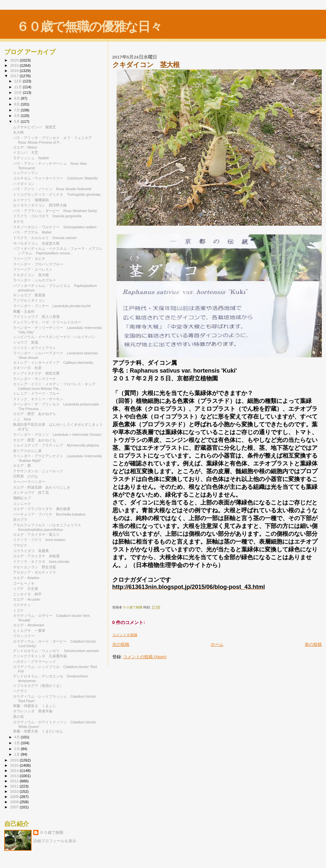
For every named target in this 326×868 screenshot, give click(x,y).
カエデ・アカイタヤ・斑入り (36, 534)
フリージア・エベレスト (35, 269)
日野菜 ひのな (26, 476)
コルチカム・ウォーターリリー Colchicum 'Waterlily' (56, 178)
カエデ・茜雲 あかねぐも (35, 440)
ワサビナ (20, 545)
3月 (18, 743)
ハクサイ (20, 691)
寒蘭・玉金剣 (24, 311)
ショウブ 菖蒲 (26, 342)
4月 (18, 737)
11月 (19, 87)
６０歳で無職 (51, 832)
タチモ (18, 221)
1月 (18, 754)
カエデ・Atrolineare (28, 625)
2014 (15, 770)
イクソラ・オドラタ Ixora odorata (41, 562)
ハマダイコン (24, 184)
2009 (15, 797)
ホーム (217, 644)
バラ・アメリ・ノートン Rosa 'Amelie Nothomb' (52, 189)
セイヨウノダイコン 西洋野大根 (40, 205)
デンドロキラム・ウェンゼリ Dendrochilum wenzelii (56, 651)
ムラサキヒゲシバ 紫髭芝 (35, 127)
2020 (15, 60)
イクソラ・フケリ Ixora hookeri (39, 540)
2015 (15, 765)
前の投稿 (313, 644)
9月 (18, 98)
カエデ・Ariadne (26, 578)
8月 (18, 104)
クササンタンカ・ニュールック (38, 471)
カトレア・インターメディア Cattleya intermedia (53, 363)
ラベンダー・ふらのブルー (36, 280)
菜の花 (18, 717)
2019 (15, 65)
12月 (19, 81)
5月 (18, 121)
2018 (15, 71)
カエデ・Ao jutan (27, 599)
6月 (18, 116)
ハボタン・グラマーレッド (35, 662)
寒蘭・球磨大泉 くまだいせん (38, 731)
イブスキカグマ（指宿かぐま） (40, 686)
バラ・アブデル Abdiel (32, 232)
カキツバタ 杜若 (27, 368)
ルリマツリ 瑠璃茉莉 (31, 200)
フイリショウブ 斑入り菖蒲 (36, 317)
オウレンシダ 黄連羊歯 (33, 711)
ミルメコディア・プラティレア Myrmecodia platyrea (56, 445)
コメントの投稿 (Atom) (145, 657)
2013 (15, 776)
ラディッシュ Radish (31, 158)
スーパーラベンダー (31, 482)
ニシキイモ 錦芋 (27, 594)
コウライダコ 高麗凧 (31, 551)
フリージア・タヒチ (29, 259)
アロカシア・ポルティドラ (35, 572)
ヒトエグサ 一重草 (29, 631)
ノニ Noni (22, 419)
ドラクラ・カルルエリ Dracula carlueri (45, 238)
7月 (18, 110)
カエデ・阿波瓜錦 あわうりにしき (42, 487)
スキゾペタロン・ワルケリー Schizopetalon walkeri (55, 227)
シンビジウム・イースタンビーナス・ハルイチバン (54, 337)
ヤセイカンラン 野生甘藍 (35, 567)
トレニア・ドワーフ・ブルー (38, 393)
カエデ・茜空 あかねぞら (35, 414)
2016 (15, 760)
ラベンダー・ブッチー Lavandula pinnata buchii (52, 306)
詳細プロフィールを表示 (55, 841)
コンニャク (22, 504)
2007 (15, 807)
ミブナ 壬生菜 (26, 589)
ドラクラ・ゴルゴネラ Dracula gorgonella (47, 216)
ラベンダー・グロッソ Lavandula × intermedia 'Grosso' (57, 434)
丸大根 (20, 132)
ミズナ (18, 610)
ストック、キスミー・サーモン (38, 399)
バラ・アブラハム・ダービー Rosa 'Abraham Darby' (55, 211)
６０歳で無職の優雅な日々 (89, 27)
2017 (15, 76)
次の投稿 (121, 644)
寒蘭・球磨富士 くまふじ (35, 706)
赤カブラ (20, 519)
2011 (15, 786)
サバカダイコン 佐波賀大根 (36, 243)
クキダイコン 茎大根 (31, 275)
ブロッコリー (24, 636)
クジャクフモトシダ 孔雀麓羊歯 (40, 656)
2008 (15, 802)
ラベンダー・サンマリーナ (35, 379)
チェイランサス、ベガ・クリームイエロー (49, 322)
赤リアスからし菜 (27, 451)
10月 (19, 92)
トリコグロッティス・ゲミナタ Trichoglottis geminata (57, 194)
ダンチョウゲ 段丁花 (31, 492)
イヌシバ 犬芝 (26, 152)
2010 (15, 791)
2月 (18, 749)
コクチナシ (24, 605)
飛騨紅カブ (22, 498)
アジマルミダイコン (29, 300)
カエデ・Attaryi (25, 147)
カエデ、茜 (22, 465)
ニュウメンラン (26, 173)
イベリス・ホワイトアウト (36, 348)
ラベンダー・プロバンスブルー (40, 264)
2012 (15, 781)
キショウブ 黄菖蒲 (29, 295)
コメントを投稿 (125, 635)
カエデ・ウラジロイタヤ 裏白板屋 (42, 509)
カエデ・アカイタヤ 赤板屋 (36, 556)
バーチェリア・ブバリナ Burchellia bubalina (49, 514)
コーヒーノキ (24, 583)
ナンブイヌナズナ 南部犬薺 (36, 373)
